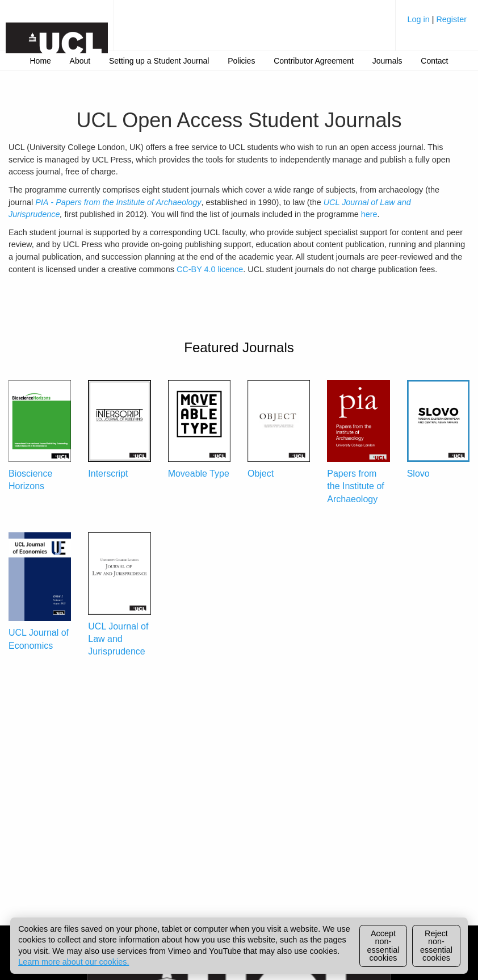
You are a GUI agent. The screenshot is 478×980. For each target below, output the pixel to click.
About (80, 61)
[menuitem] (437, 24)
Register (451, 19)
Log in (419, 19)
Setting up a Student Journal (159, 61)
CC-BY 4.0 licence (210, 269)
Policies (241, 61)
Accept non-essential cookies (383, 946)
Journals (387, 61)
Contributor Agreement (314, 61)
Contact (434, 61)
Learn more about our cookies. (74, 962)
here (369, 214)
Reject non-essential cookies (436, 946)
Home (41, 61)
